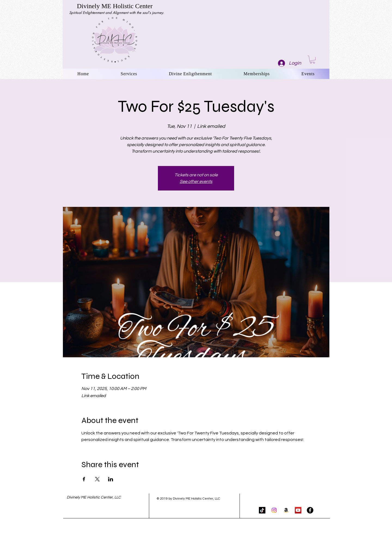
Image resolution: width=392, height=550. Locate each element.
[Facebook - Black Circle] (310, 510)
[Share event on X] (97, 479)
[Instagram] (274, 510)
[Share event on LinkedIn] (111, 479)
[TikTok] (262, 510)
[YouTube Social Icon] (298, 510)
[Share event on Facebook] (84, 479)
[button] (312, 60)
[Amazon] (286, 510)
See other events (196, 182)
